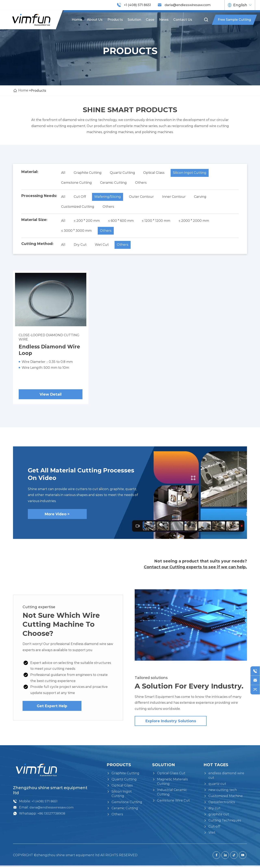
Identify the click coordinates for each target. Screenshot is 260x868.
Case (150, 19)
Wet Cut (102, 245)
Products (115, 19)
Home (77, 19)
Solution (134, 19)
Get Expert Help (52, 707)
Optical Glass (155, 173)
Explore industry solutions (171, 722)
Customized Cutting (78, 207)
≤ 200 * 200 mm (87, 221)
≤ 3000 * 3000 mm (76, 231)
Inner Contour (175, 197)
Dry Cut (80, 245)
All (63, 173)
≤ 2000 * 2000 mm (195, 221)
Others (141, 183)
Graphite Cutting (88, 173)
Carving (201, 197)
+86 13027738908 (52, 815)
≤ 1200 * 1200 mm (157, 221)
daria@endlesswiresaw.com (188, 5)
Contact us (182, 19)
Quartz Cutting (123, 173)
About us (95, 19)
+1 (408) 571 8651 (137, 5)
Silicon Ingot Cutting (190, 173)
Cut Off (80, 197)
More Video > (57, 515)
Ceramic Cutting (114, 183)
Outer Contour (142, 197)
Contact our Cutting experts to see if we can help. (194, 568)
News (164, 19)
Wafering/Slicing (108, 197)
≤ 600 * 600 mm (121, 221)
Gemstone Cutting (76, 183)
